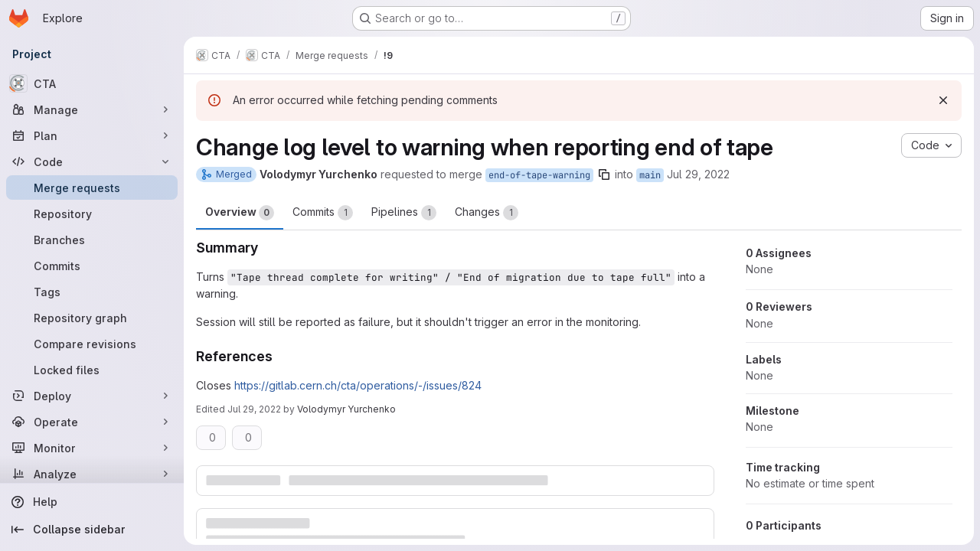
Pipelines (404, 213)
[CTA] (92, 83)
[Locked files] (92, 370)
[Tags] (92, 292)
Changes (487, 213)
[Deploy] (92, 396)
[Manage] (92, 109)
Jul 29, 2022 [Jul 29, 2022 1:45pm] (254, 409)
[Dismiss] (943, 100)
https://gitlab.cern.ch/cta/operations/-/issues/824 (358, 385)
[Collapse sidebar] (92, 530)
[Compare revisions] (92, 344)
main (650, 175)
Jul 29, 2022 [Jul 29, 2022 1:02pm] (698, 174)
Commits (323, 213)
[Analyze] (92, 474)
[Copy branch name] (604, 174)
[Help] (92, 502)
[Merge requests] (92, 187)
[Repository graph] (92, 318)
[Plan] (92, 135)
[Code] (92, 161)
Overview (240, 213)
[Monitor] (92, 448)
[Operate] (92, 422)
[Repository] (92, 214)
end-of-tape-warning (539, 175)
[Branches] (92, 240)
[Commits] (92, 266)
